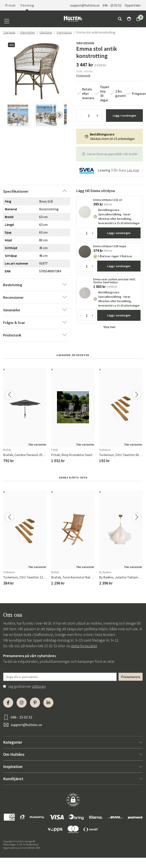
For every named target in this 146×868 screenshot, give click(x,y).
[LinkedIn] (48, 703)
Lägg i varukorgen (124, 116)
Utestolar (46, 32)
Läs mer (133, 170)
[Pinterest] (35, 703)
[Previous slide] (14, 115)
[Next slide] (59, 115)
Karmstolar (64, 32)
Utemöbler (27, 32)
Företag (27, 5)
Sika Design (85, 43)
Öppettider (133, 5)
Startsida (9, 32)
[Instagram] (22, 703)
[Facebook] (8, 703)
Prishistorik (83, 75)
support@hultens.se (85, 5)
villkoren (39, 686)
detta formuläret (84, 646)
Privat (10, 5)
